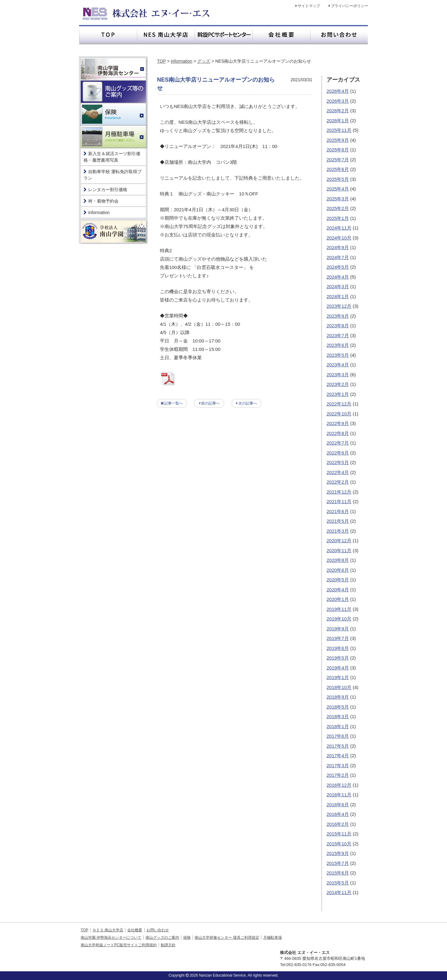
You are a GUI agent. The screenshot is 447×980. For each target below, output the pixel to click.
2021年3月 (338, 531)
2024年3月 (338, 286)
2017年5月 (338, 746)
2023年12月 (339, 306)
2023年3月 (338, 375)
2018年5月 (338, 707)
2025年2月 (338, 208)
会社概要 (135, 930)
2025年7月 (338, 160)
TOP (161, 61)
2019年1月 (338, 677)
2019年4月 (338, 668)
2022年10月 (339, 414)
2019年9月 (338, 629)
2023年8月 (338, 326)
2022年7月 (338, 443)
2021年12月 (339, 492)
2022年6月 (338, 453)
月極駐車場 (273, 937)
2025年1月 (338, 218)
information (181, 61)
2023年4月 (338, 365)
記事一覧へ (174, 403)
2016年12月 (339, 785)
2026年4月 (338, 91)
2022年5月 (338, 462)
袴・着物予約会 (101, 201)
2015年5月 (338, 883)
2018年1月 (338, 726)
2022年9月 (338, 423)
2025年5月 (338, 179)
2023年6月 (338, 345)
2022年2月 (338, 482)
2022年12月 (339, 404)
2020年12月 (339, 541)
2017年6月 (338, 736)
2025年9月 (338, 140)
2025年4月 (338, 189)
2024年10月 (339, 238)
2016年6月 (338, 805)
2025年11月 (339, 130)
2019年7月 (338, 638)
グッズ (204, 61)
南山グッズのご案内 (162, 937)
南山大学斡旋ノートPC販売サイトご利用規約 (119, 945)
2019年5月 (338, 658)
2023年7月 (338, 336)
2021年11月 (339, 501)
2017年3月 (338, 765)
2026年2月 (338, 111)
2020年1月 (338, 599)
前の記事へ (210, 403)
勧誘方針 (168, 945)
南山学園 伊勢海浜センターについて (111, 937)
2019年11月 (339, 609)
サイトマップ (309, 6)
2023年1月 (338, 394)
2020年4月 (338, 590)
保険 (187, 937)
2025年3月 (338, 199)
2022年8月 (338, 433)
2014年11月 (339, 892)
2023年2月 (338, 384)
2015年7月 (338, 863)
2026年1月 (338, 121)
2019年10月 (339, 619)
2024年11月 (339, 228)
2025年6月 (338, 169)
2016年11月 (339, 795)
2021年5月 (338, 521)
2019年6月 (338, 648)
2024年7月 (338, 257)
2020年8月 (338, 560)
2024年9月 (338, 247)
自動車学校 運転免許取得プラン (113, 175)
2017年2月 (338, 775)
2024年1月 (338, 296)
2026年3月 (338, 101)
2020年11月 (339, 550)
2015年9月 (338, 853)
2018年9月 (338, 697)
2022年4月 (338, 472)
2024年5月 (338, 267)
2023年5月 (338, 355)
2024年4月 (338, 277)
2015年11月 (339, 834)
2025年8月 (338, 150)
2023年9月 (338, 316)
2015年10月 (339, 844)
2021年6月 (338, 511)
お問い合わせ (158, 930)
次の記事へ (248, 403)
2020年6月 (338, 570)
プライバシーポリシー (350, 6)
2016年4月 (338, 814)
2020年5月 (338, 580)
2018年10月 (339, 687)
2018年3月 (338, 716)
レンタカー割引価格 (105, 190)
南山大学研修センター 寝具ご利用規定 (227, 937)
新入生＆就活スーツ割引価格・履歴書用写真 (112, 157)
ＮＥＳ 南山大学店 (108, 930)
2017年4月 (338, 756)
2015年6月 (338, 873)
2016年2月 (338, 824)
